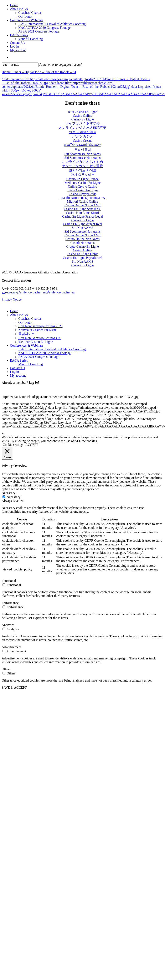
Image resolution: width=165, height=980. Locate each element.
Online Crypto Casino (82, 186)
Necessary (14, 497)
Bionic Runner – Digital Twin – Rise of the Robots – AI (39, 72)
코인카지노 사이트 (83, 170)
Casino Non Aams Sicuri (82, 213)
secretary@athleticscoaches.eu (24, 292)
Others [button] (6, 669)
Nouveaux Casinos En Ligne (37, 330)
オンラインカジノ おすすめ (83, 162)
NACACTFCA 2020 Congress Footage (44, 353)
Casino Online (83, 116)
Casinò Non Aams (82, 243)
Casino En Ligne (83, 119)
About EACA (19, 315)
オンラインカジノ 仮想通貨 (83, 166)
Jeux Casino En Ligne (82, 112)
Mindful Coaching (31, 364)
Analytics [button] (8, 625)
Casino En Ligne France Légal (83, 216)
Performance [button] (10, 603)
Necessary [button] (9, 493)
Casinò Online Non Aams (83, 239)
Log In (14, 372)
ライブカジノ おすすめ (83, 123)
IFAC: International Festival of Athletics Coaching (52, 349)
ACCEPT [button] (32, 445)
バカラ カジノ (83, 136)
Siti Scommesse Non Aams (83, 154)
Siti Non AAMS (82, 228)
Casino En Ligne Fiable (83, 254)
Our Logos (25, 322)
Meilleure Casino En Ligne (83, 183)
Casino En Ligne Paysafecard (82, 258)
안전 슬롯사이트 (83, 175)
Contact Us (17, 368)
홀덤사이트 (27, 334)
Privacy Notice (12, 299)
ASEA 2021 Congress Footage (39, 357)
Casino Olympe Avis (82, 194)
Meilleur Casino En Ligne (36, 342)
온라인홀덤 (83, 150)
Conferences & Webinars (27, 345)
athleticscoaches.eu (60, 292)
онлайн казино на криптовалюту (82, 198)
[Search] (20, 65)
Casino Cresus (83, 141)
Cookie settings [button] (13, 445)
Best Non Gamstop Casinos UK (40, 338)
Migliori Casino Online (82, 201)
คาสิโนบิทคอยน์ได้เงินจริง (83, 145)
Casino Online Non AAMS (82, 205)
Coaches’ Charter (30, 319)
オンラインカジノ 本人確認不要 (83, 128)
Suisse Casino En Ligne (82, 190)
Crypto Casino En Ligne (83, 246)
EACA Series (19, 360)
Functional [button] (9, 581)
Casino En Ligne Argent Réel (82, 224)
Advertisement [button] (11, 647)
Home (14, 311)
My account (18, 375)
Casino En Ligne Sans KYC (83, 209)
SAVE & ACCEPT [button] (14, 687)
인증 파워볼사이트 (83, 132)
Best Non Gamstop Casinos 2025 (40, 326)
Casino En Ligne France (82, 179)
